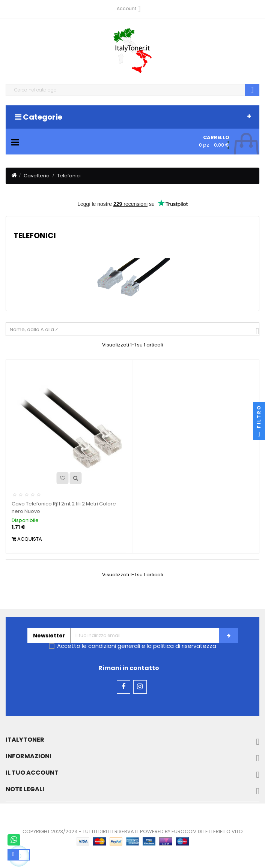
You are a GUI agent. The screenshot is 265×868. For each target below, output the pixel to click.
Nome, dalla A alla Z (134, 331)
